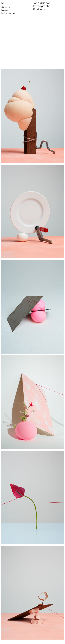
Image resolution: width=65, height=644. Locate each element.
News (5, 10)
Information (9, 13)
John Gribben (42, 3)
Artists (6, 7)
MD (4, 3)
